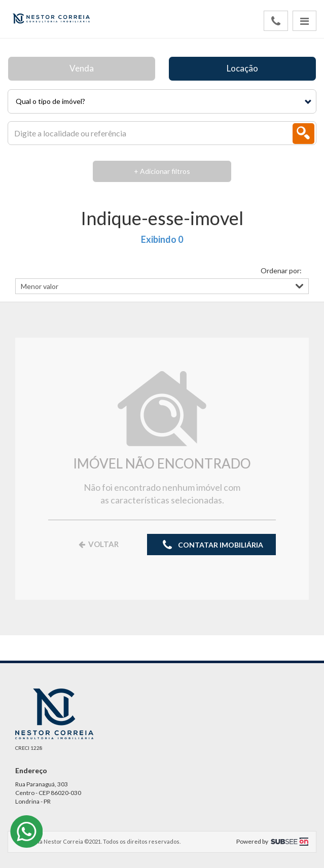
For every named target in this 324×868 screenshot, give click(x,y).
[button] (162, 101)
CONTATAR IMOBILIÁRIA (211, 545)
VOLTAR (98, 544)
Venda (82, 68)
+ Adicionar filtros (162, 171)
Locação (242, 68)
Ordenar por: (281, 270)
